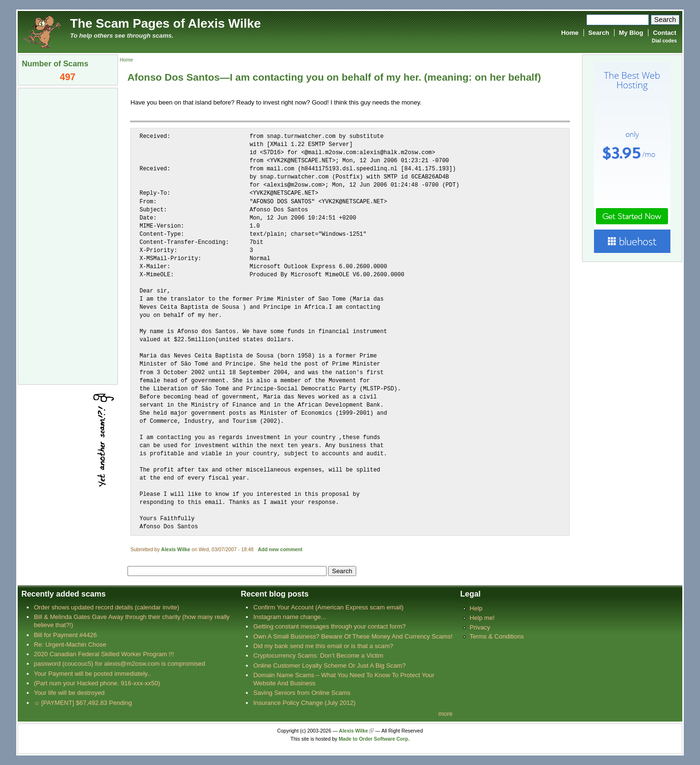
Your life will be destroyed (69, 693)
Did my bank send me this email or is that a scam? (323, 646)
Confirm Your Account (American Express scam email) (328, 607)
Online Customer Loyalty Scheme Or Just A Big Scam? (329, 665)
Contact (664, 33)
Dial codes (664, 41)
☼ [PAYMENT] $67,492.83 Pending (83, 703)
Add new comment (280, 550)
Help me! (482, 618)
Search (599, 33)
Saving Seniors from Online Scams (302, 693)
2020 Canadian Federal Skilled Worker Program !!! (104, 654)
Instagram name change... (289, 617)
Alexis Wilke (175, 550)
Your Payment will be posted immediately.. (92, 674)
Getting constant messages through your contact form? (329, 626)
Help (476, 608)
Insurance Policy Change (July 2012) (304, 703)
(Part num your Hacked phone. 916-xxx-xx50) (97, 683)
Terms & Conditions (497, 636)
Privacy (480, 627)
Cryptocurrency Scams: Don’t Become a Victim (318, 655)
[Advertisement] (68, 235)
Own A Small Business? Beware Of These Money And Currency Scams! (353, 636)
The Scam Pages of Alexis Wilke (166, 23)
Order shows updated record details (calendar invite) (107, 607)
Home (570, 33)
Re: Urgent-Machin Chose (70, 644)
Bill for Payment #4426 (65, 635)
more (445, 714)
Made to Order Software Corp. (374, 739)
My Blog (631, 33)
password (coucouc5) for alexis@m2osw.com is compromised (120, 664)
